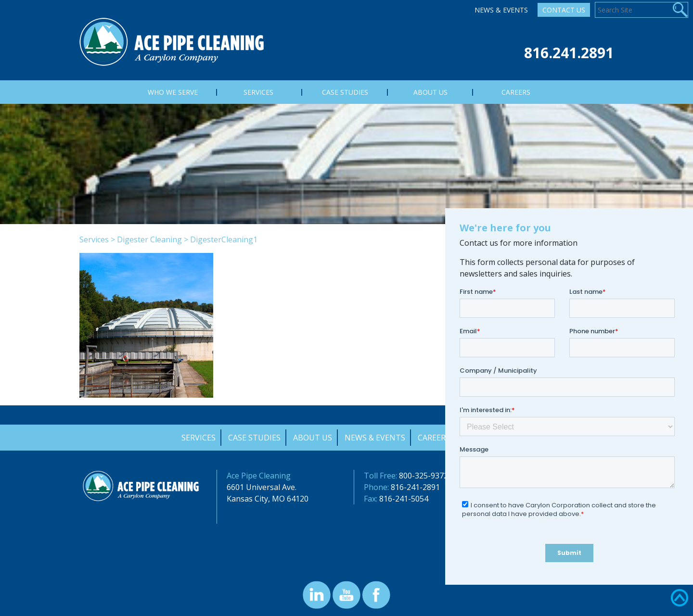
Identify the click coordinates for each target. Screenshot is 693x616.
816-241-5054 (404, 499)
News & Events (501, 10)
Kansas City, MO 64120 (268, 499)
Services (94, 239)
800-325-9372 (423, 476)
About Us (313, 438)
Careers (434, 438)
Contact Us (564, 10)
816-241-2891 (415, 487)
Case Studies (254, 438)
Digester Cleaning (149, 239)
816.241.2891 (569, 53)
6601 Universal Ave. (262, 487)
